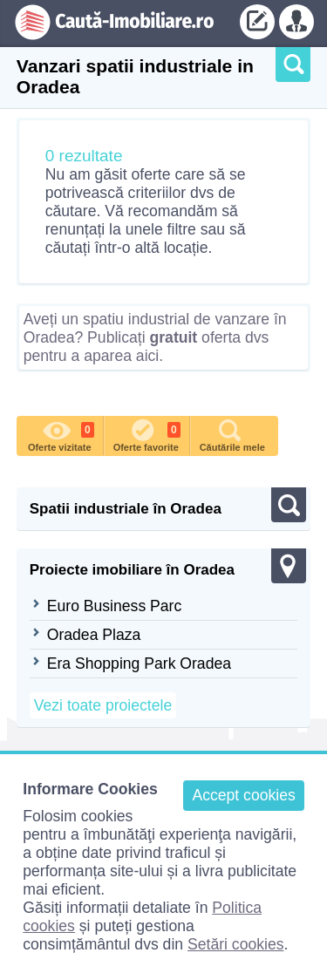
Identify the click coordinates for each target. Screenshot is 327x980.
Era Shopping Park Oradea (139, 664)
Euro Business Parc (115, 606)
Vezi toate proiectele (103, 705)
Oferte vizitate (61, 434)
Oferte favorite (147, 434)
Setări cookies (236, 944)
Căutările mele (232, 434)
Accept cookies (243, 795)
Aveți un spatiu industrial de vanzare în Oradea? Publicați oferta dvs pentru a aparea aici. (155, 337)
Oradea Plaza (94, 635)
